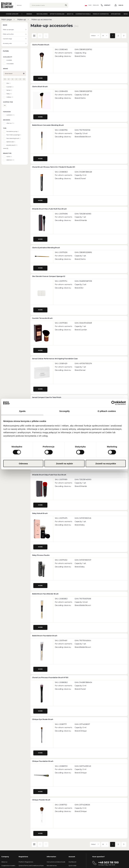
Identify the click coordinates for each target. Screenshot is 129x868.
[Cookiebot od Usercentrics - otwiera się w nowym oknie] (113, 403)
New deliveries (52, 866)
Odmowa (23, 463)
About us (4, 862)
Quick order (73, 866)
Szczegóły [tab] (64, 411)
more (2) (6, 148)
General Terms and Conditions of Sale (31, 866)
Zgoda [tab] (22, 411)
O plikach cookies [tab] (107, 411)
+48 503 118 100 (108, 862)
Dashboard (72, 862)
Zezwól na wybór (64, 463)
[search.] (66, 5)
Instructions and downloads (56, 862)
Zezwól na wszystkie (106, 463)
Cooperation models (8, 866)
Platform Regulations (26, 862)
